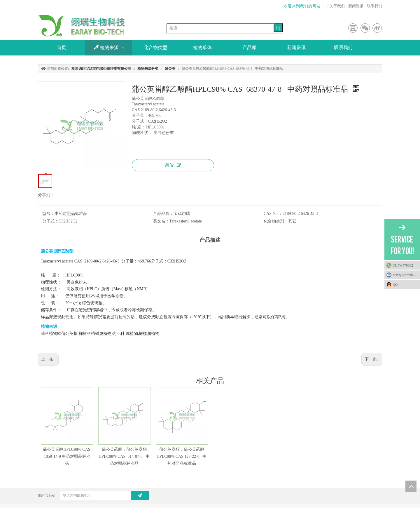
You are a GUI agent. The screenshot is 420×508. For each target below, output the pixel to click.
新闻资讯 (356, 6)
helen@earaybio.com (406, 275)
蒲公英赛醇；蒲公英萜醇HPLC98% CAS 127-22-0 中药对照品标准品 (182, 456)
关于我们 (337, 6)
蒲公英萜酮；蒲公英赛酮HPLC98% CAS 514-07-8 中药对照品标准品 (124, 456)
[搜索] (220, 28)
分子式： (50, 221)
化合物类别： (276, 221)
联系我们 (374, 6)
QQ (405, 285)
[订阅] (140, 495)
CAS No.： (273, 214)
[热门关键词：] (278, 28)
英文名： (161, 221)
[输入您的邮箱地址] (100, 495)
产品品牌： (163, 214)
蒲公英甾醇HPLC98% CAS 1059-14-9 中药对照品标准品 (67, 456)
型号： (48, 214)
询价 (173, 165)
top (411, 486)
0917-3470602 (403, 265)
